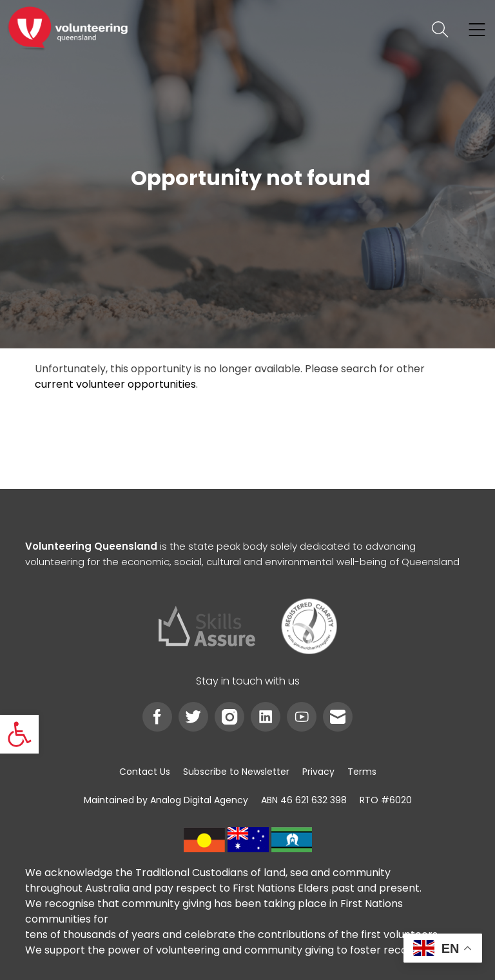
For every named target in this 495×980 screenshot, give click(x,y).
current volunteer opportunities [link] (115, 384)
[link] (19, 734)
